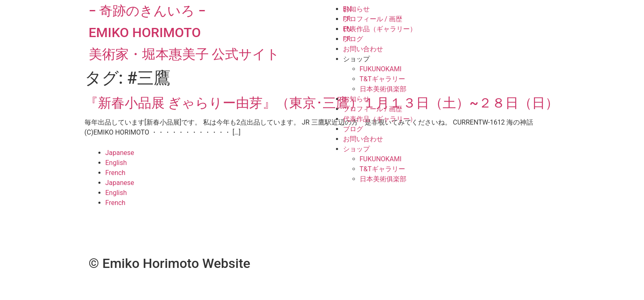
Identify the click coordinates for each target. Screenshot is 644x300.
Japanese (120, 153)
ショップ (356, 59)
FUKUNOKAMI (381, 69)
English (116, 163)
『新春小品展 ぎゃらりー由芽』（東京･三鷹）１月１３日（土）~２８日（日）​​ (322, 103)
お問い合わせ (363, 49)
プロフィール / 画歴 (373, 19)
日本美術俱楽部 (383, 89)
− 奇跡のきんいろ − (147, 11)
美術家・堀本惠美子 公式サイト (184, 54)
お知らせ (356, 9)
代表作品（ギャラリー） (380, 29)
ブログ (353, 39)
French (115, 173)
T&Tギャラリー (382, 79)
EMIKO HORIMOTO (145, 32)
